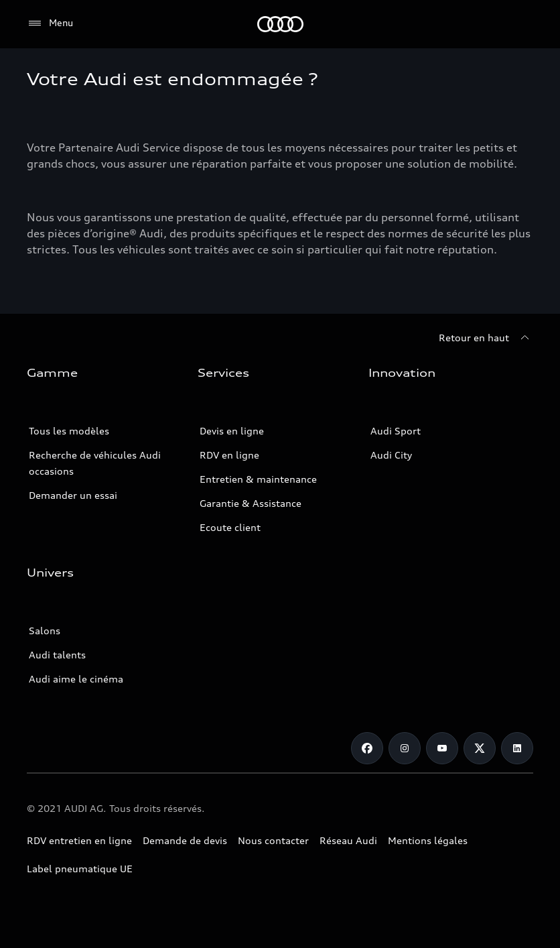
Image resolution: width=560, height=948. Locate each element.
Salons (45, 631)
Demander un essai (73, 495)
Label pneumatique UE (80, 869)
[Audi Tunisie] (280, 24)
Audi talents (57, 655)
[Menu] (50, 23)
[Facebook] (367, 748)
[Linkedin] (517, 748)
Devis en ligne (232, 431)
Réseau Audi (348, 840)
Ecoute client (230, 527)
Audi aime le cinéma (76, 679)
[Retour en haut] (486, 338)
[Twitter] (480, 748)
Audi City (391, 455)
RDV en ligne (229, 455)
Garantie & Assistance (251, 503)
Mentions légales (428, 840)
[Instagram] (405, 748)
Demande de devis (185, 840)
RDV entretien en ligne (79, 840)
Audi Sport (396, 431)
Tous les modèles (69, 431)
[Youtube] (442, 748)
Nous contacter (273, 840)
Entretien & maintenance (258, 479)
